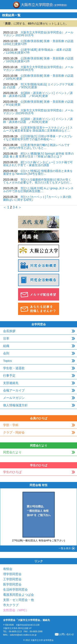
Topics (7, 361)
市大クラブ (11, 605)
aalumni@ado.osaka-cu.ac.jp (23, 635)
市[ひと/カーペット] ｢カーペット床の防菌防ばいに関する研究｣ (37, 198)
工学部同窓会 (12, 579)
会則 (6, 353)
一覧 (65, 548)
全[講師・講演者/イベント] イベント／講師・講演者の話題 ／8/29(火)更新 (38, 120)
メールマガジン (14, 398)
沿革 (6, 338)
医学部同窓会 (12, 584)
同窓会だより (12, 452)
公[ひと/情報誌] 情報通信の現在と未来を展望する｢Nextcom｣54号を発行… (38, 172)
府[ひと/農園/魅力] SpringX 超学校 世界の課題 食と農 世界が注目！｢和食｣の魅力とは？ (38, 155)
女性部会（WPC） (16, 610)
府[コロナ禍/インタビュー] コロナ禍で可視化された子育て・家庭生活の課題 (38, 164)
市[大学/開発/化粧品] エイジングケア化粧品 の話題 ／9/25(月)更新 (38, 86)
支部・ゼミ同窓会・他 (18, 600)
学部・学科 (11, 425)
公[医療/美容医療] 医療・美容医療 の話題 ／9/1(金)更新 (40, 103)
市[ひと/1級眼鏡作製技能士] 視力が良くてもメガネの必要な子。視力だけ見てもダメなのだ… (38, 181)
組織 (6, 346)
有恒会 (8, 569)
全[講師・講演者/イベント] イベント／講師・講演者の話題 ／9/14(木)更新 (38, 94)
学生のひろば (12, 472)
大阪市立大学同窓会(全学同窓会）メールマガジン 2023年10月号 (38, 34)
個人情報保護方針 (15, 405)
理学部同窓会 (12, 574)
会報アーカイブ (14, 390)
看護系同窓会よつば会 (18, 595)
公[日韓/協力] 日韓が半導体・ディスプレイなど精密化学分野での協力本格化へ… (38, 138)
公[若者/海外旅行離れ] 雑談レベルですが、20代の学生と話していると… (36, 146)
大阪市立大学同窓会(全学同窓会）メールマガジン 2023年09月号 (38, 68)
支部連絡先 (11, 383)
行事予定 (9, 375)
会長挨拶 (9, 331)
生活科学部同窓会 (15, 589)
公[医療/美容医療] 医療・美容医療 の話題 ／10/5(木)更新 (40, 77)
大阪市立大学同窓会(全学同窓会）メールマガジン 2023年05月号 (38, 112)
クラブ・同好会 (14, 432)
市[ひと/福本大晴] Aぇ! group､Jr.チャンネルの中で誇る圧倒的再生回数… (38, 190)
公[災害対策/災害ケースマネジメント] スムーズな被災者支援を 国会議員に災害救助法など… (38, 129)
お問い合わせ (64, 634)
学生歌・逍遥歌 (14, 368)
